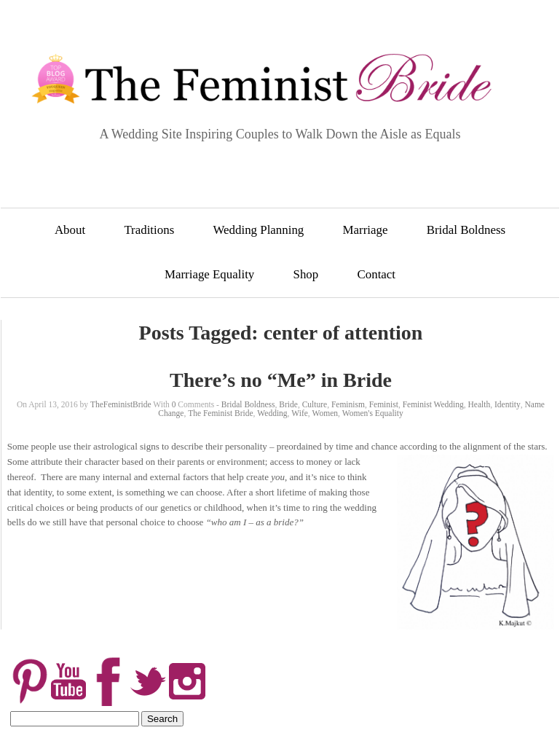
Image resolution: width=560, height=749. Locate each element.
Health (480, 404)
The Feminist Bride (220, 413)
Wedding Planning (258, 230)
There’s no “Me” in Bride (281, 380)
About (70, 230)
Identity (508, 404)
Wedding (272, 413)
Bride (288, 404)
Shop (306, 274)
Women (325, 413)
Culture (315, 404)
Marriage (366, 230)
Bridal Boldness (466, 230)
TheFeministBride (121, 404)
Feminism (348, 404)
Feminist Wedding (433, 404)
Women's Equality (373, 413)
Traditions (149, 230)
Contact (377, 274)
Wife (300, 413)
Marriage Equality (209, 274)
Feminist (384, 404)
